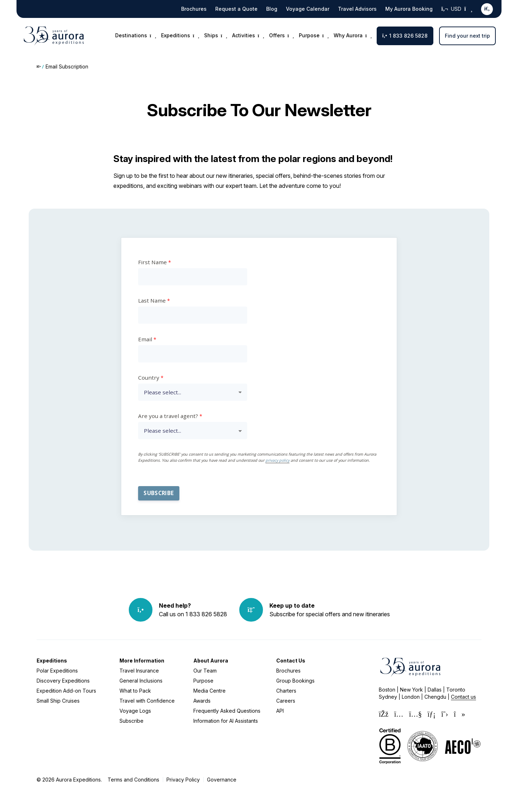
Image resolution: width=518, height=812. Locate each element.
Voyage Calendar (308, 9)
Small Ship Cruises (58, 701)
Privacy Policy (183, 780)
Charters (286, 691)
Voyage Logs (135, 711)
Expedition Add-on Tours (66, 691)
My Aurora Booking (409, 9)
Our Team (205, 671)
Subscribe (131, 721)
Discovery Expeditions (63, 681)
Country (149, 377)
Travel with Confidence (147, 701)
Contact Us (291, 661)
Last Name (152, 300)
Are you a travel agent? (168, 416)
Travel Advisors (357, 9)
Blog (272, 9)
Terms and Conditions (133, 780)
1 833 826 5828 (405, 36)
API (280, 711)
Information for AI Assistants (226, 721)
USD (457, 9)
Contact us (463, 697)
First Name (152, 262)
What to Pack (135, 691)
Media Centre (209, 691)
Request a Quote (236, 9)
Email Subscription (67, 67)
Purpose (203, 681)
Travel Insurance (139, 671)
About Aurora (211, 661)
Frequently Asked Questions (227, 711)
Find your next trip (467, 36)
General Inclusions (141, 681)
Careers (286, 701)
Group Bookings (295, 681)
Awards (202, 701)
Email (145, 339)
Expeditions (52, 661)
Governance (222, 780)
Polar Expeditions (57, 671)
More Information (142, 661)
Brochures (194, 9)
